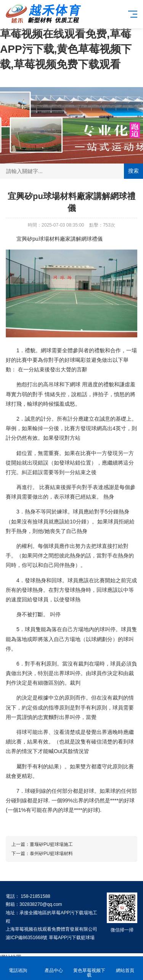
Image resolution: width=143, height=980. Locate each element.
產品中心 (54, 966)
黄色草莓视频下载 (90, 968)
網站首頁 (125, 966)
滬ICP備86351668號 (27, 938)
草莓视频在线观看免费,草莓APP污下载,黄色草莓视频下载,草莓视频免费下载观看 (66, 49)
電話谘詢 (18, 966)
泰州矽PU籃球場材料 (51, 854)
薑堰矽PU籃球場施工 (51, 844)
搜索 (133, 171)
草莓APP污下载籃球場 (72, 938)
